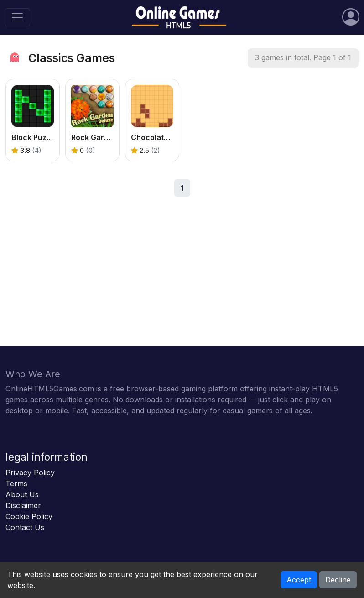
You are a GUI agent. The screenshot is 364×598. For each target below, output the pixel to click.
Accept (299, 580)
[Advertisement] (182, 282)
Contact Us (25, 527)
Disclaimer (23, 505)
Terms (16, 484)
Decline (338, 580)
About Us (22, 494)
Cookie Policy (29, 516)
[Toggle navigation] (17, 17)
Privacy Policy (30, 473)
